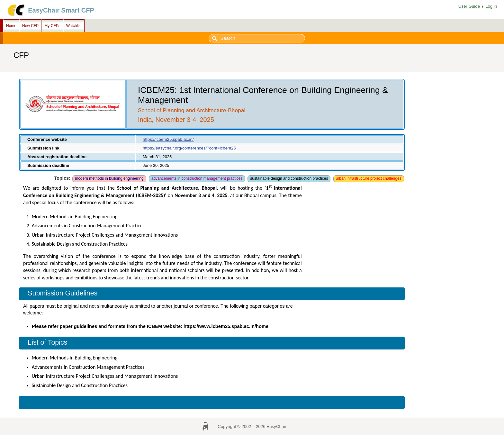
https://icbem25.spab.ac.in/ (168, 139)
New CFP (30, 26)
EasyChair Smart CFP (61, 10)
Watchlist (74, 26)
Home (11, 26)
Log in (491, 6)
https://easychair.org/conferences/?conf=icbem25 (189, 148)
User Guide (469, 6)
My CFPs (52, 26)
